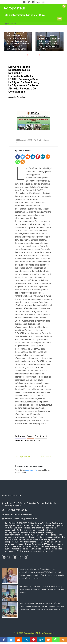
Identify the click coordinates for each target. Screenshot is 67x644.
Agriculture (20, 438)
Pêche (37, 443)
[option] (18, 42)
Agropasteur (14, 8)
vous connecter (31, 472)
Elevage (30, 438)
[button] (60, 19)
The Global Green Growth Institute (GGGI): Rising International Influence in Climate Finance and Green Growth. (49, 42)
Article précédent (23, 459)
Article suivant (46, 459)
